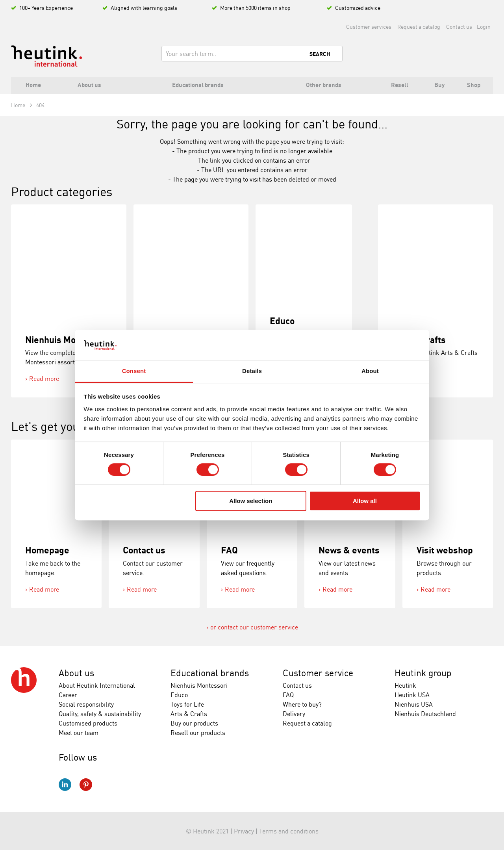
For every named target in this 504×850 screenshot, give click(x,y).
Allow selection (251, 501)
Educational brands (210, 673)
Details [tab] (252, 371)
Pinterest (86, 785)
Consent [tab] (134, 371)
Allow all (365, 501)
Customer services (369, 27)
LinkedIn (65, 785)
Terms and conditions (289, 831)
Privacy (244, 831)
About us (76, 673)
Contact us (459, 27)
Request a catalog (419, 27)
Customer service (318, 673)
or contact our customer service (254, 627)
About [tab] (370, 371)
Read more (44, 379)
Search (320, 54)
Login (484, 27)
